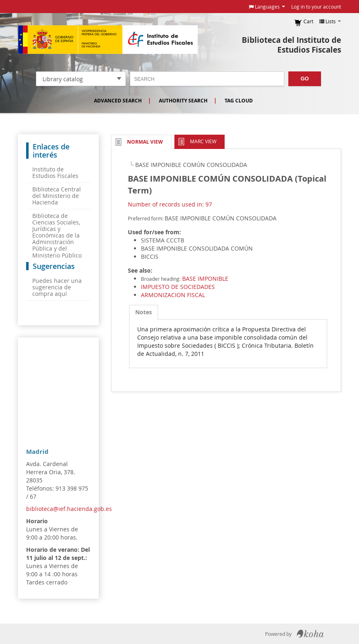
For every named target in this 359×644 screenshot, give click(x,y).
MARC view (203, 141)
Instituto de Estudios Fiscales (108, 40)
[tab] (144, 312)
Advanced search (118, 101)
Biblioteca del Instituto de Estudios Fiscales (291, 45)
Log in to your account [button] (316, 7)
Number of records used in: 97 (170, 204)
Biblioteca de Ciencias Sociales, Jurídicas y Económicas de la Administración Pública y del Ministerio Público (57, 235)
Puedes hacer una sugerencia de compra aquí (57, 287)
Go (305, 79)
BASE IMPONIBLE (205, 279)
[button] (267, 7)
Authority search (183, 101)
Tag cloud (239, 101)
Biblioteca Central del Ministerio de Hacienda (57, 196)
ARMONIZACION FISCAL (173, 295)
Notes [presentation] (144, 312)
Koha (310, 634)
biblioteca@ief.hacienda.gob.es (69, 509)
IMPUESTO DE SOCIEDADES (178, 287)
